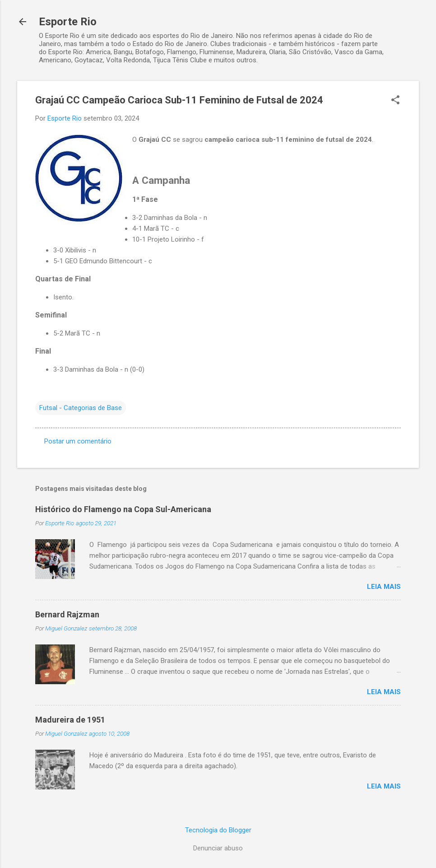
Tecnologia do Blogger (218, 830)
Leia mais (384, 587)
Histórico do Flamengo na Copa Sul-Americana (123, 509)
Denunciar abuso (218, 848)
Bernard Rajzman (67, 614)
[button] (395, 101)
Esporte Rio (68, 22)
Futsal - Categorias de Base (81, 408)
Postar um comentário (78, 441)
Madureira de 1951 (70, 720)
